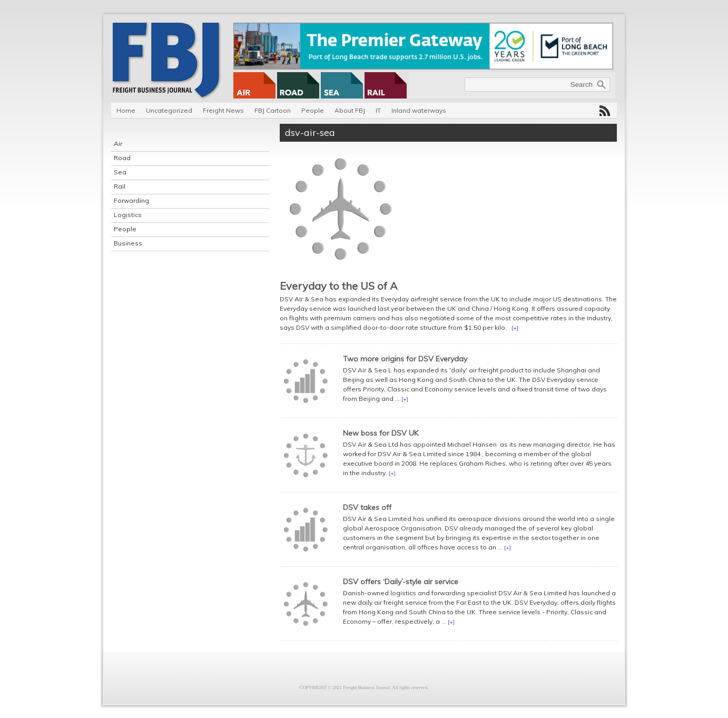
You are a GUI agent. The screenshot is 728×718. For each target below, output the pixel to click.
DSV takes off (367, 507)
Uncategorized (169, 110)
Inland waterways (419, 110)
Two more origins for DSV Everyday (405, 359)
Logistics (128, 215)
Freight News (223, 110)
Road (122, 158)
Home (126, 110)
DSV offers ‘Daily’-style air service (401, 582)
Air (118, 144)
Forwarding (131, 200)
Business (128, 243)
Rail (120, 186)
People (313, 110)
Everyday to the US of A (339, 286)
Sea (120, 172)
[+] (515, 328)
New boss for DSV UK (381, 433)
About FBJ (350, 110)
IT (378, 110)
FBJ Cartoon (273, 110)
